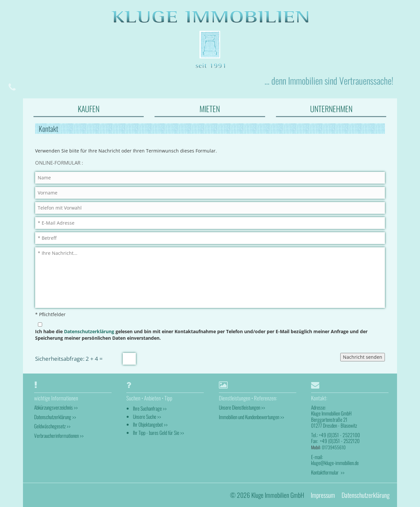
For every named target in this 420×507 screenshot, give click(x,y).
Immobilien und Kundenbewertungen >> (252, 416)
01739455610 (334, 447)
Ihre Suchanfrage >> (150, 408)
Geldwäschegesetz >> (52, 426)
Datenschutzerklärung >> (55, 416)
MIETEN (210, 109)
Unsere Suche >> (147, 416)
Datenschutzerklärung (89, 331)
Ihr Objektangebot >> (150, 424)
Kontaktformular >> (328, 472)
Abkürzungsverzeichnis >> (56, 407)
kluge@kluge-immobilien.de (335, 463)
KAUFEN (89, 109)
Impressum (323, 495)
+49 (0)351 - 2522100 (339, 435)
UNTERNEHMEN (331, 109)
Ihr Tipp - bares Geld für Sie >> (158, 432)
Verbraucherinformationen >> (59, 435)
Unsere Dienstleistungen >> (242, 407)
